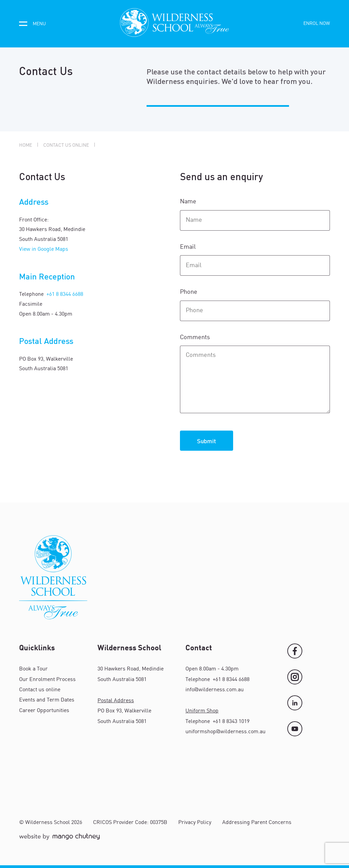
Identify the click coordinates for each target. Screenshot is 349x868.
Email (188, 247)
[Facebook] (295, 651)
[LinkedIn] (295, 703)
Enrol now (317, 24)
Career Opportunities (44, 711)
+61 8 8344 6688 (64, 294)
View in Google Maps (44, 249)
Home (26, 145)
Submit (207, 441)
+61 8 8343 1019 (230, 722)
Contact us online (66, 145)
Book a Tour (33, 669)
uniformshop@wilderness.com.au (225, 732)
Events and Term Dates (47, 700)
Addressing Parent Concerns (257, 823)
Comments (196, 337)
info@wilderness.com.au (215, 690)
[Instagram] (295, 677)
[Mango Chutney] (59, 840)
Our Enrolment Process (47, 680)
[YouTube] (295, 729)
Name (189, 202)
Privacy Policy (195, 823)
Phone (189, 292)
